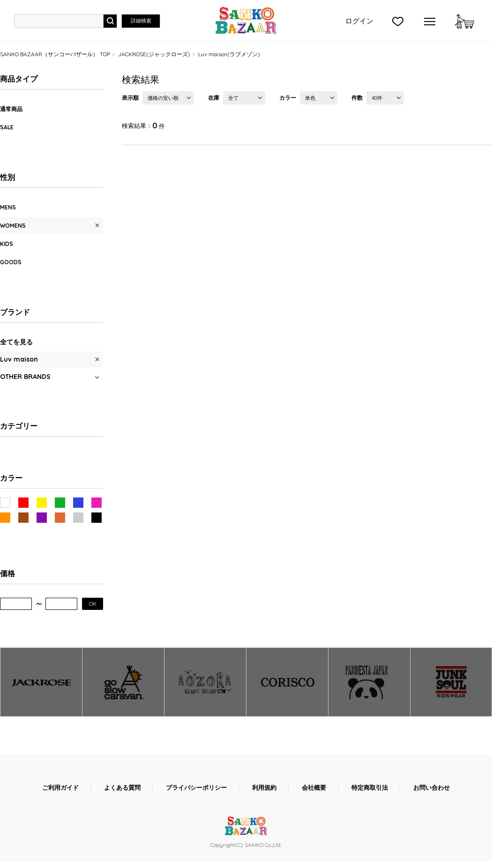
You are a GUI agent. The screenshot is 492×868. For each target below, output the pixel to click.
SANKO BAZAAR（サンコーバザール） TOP (55, 54)
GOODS (11, 262)
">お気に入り (398, 21)
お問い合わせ (432, 788)
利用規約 (264, 788)
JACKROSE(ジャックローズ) (154, 54)
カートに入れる (464, 21)
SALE (7, 127)
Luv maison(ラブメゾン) (229, 54)
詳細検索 (141, 21)
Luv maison (19, 359)
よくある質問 (122, 788)
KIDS (7, 244)
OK (93, 604)
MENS (8, 207)
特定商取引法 (370, 788)
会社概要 (314, 788)
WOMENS (13, 226)
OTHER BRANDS (25, 377)
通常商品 (11, 109)
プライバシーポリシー (196, 788)
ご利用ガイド (60, 788)
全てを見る (16, 342)
